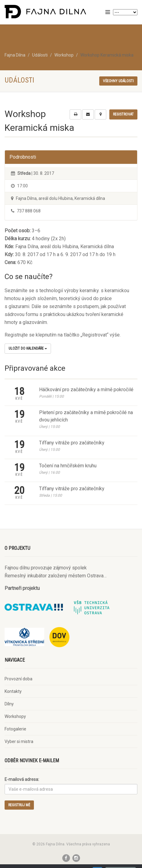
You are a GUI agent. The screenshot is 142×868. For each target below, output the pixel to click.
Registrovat (123, 114)
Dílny (9, 704)
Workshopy (15, 716)
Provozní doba (18, 679)
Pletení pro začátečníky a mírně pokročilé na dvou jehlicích (86, 416)
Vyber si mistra (19, 741)
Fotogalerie (15, 729)
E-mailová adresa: (22, 779)
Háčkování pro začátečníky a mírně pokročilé (86, 390)
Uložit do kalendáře (28, 348)
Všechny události (118, 81)
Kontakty (13, 691)
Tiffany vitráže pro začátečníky (72, 443)
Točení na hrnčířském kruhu (68, 466)
